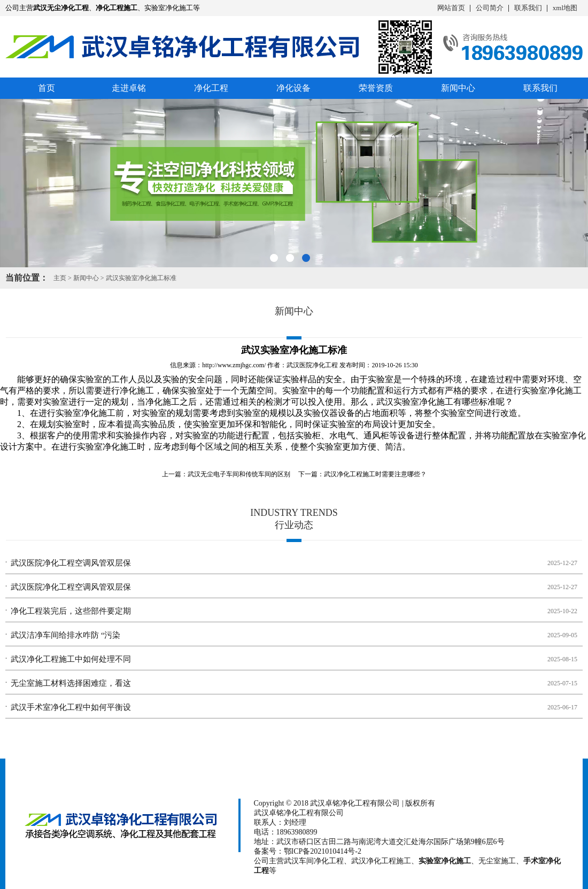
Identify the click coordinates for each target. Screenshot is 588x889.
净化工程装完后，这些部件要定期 (71, 611)
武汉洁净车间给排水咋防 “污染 (65, 635)
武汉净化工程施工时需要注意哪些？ (375, 474)
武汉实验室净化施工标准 (141, 278)
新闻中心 (458, 88)
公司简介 (490, 8)
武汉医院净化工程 (312, 365)
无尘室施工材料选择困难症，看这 (71, 683)
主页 (60, 278)
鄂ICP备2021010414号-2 (323, 851)
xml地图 (565, 8)
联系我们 (528, 8)
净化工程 (211, 88)
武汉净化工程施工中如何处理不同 (71, 659)
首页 (47, 88)
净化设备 (293, 88)
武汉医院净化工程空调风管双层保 (71, 563)
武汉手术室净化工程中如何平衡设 (71, 707)
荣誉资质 (376, 88)
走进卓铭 (129, 88)
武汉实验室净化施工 (415, 402)
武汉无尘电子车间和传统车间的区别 (239, 474)
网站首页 (451, 8)
